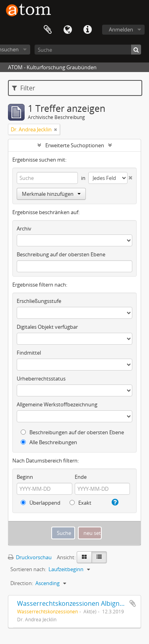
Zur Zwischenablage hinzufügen (133, 603)
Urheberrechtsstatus (41, 379)
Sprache (68, 30)
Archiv (24, 228)
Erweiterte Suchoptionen (75, 145)
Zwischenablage (48, 30)
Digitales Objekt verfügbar (47, 327)
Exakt (80, 503)
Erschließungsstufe (39, 301)
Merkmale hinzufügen (51, 194)
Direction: (22, 583)
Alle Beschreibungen (49, 442)
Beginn (25, 477)
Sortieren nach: (28, 569)
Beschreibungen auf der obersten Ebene (72, 432)
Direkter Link (87, 30)
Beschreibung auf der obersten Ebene (61, 254)
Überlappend (41, 503)
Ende (81, 477)
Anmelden (121, 29)
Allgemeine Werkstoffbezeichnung (57, 404)
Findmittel (29, 353)
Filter (24, 88)
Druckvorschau (30, 557)
